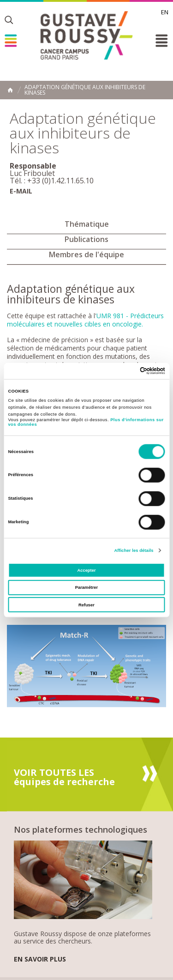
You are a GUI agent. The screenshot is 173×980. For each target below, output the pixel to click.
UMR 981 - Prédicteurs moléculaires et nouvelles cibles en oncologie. (85, 320)
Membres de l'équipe (86, 254)
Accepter (86, 570)
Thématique (87, 224)
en (165, 12)
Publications (86, 239)
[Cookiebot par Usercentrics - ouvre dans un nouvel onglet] (125, 371)
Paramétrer (86, 587)
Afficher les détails (134, 550)
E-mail (21, 191)
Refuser (86, 605)
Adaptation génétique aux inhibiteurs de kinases (85, 90)
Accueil (10, 90)
